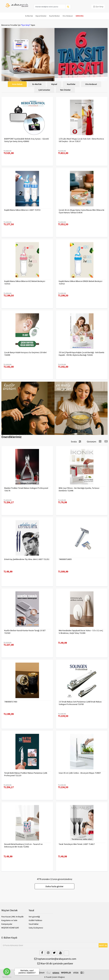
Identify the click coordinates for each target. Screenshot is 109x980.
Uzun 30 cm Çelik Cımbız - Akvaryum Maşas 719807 (80, 773)
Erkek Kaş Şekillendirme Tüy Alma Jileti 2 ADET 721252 (27, 559)
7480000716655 (65, 559)
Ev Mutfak (29, 16)
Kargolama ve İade (9, 920)
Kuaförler (71, 84)
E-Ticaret (48, 977)
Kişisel (54, 84)
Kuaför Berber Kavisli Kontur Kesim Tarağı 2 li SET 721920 (25, 632)
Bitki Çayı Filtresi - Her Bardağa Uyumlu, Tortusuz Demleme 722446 (79, 489)
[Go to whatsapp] (7, 972)
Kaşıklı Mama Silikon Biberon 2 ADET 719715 (22, 210)
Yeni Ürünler (65, 90)
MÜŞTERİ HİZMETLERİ (10, 928)
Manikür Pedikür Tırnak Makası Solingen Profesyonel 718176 (26, 489)
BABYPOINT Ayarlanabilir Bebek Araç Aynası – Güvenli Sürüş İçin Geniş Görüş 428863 (26, 140)
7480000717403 (11, 702)
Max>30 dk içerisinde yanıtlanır (55, 963)
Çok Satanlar (44, 90)
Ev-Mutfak (37, 84)
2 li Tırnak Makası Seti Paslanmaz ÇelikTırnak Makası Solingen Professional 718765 (80, 703)
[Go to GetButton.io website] (7, 977)
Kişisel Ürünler (41, 16)
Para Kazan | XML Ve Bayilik (12, 917)
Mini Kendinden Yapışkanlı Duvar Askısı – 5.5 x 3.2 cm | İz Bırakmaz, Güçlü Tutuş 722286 (81, 632)
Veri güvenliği (34, 917)
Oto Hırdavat (91, 84)
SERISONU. (80, 16)
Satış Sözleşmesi (36, 928)
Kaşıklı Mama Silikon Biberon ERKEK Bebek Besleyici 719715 (81, 282)
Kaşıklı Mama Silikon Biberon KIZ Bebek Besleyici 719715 (25, 282)
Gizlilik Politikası (35, 920)
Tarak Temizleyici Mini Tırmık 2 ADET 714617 (77, 844)
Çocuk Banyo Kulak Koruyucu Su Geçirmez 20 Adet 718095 (25, 354)
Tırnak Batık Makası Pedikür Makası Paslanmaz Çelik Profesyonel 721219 (26, 774)
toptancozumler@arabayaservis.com (55, 959)
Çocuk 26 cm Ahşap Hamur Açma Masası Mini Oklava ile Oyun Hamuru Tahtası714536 (82, 211)
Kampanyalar (7, 924)
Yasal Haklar (34, 924)
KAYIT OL (103, 945)
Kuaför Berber (54, 16)
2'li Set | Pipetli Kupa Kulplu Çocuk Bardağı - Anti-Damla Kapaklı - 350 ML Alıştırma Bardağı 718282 (81, 354)
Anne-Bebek (17, 84)
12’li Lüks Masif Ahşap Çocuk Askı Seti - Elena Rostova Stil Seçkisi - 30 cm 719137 (81, 140)
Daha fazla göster (54, 886)
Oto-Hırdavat (68, 16)
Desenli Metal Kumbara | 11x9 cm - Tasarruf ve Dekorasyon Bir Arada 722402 (23, 845)
